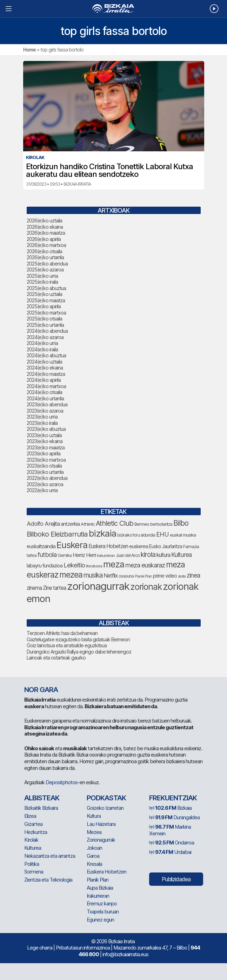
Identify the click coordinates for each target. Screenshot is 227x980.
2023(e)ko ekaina (45, 441)
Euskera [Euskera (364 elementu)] (72, 545)
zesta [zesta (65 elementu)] (182, 576)
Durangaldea (174, 817)
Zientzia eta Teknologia (48, 880)
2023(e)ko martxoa (46, 460)
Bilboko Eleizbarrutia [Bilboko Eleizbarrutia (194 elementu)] (57, 534)
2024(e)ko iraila (42, 349)
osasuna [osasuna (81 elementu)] (126, 576)
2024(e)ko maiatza (46, 374)
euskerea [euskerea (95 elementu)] (139, 546)
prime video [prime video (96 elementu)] (165, 576)
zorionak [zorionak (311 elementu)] (146, 587)
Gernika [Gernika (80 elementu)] (65, 555)
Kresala (94, 864)
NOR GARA (41, 690)
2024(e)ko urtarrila (45, 398)
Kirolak (31, 840)
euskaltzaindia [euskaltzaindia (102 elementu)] (41, 546)
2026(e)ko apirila (44, 239)
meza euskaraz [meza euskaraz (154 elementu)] (145, 565)
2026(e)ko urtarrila (45, 257)
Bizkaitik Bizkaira (41, 808)
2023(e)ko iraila (42, 423)
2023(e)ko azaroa (45, 411)
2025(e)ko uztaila (44, 294)
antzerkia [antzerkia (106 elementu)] (70, 524)
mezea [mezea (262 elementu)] (71, 575)
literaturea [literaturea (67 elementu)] (94, 566)
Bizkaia (170, 808)
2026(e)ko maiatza (46, 233)
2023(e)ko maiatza (46, 447)
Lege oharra (40, 948)
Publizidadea (176, 879)
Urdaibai (170, 852)
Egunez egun (100, 920)
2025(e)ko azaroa (45, 270)
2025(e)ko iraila (42, 282)
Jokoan (94, 848)
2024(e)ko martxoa (46, 386)
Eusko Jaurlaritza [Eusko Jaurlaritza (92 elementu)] (166, 546)
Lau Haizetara (101, 824)
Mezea (94, 832)
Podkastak (106, 798)
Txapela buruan (103, 912)
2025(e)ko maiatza (46, 300)
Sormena (34, 872)
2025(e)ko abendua (47, 264)
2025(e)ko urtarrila (45, 325)
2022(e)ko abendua (47, 478)
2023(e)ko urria (42, 417)
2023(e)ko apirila (44, 453)
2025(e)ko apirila (44, 306)
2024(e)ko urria (42, 343)
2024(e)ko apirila (44, 380)
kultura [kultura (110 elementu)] (163, 555)
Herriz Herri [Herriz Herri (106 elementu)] (84, 555)
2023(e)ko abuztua (46, 429)
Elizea (30, 816)
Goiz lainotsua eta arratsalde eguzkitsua (67, 645)
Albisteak (42, 798)
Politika (32, 864)
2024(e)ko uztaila (44, 362)
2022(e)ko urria (42, 490)
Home (29, 50)
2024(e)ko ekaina (45, 368)
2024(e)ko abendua (47, 331)
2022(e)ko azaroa (45, 484)
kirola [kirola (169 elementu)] (148, 555)
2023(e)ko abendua (47, 404)
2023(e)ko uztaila (44, 435)
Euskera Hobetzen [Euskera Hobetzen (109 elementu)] (108, 546)
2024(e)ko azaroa (45, 337)
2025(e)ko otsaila (44, 319)
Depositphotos (62, 782)
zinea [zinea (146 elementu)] (193, 575)
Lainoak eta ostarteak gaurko (56, 658)
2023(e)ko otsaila (44, 466)
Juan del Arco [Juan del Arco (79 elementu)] (128, 555)
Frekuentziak (173, 798)
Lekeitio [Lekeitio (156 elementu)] (74, 565)
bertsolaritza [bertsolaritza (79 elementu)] (161, 524)
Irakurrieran (98, 896)
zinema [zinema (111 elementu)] (34, 588)
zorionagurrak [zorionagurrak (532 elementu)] (98, 586)
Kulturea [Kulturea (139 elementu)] (181, 555)
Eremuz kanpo (102, 903)
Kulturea (33, 848)
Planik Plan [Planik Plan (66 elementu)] (143, 576)
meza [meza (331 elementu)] (114, 564)
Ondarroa (172, 843)
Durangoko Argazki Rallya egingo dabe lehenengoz (79, 652)
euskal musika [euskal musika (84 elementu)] (183, 535)
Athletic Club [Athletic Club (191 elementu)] (115, 523)
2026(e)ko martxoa (46, 245)
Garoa (93, 856)
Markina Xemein (170, 830)
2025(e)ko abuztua (46, 288)
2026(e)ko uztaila (44, 220)
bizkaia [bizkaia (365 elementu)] (102, 533)
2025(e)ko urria (42, 276)
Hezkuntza (36, 832)
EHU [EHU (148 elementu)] (162, 534)
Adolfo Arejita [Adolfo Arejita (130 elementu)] (43, 524)
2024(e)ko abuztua (46, 355)
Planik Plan (98, 880)
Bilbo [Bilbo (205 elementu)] (181, 523)
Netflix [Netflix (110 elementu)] (111, 576)
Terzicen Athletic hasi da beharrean (62, 633)
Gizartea (33, 824)
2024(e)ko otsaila (44, 392)
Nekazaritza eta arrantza (50, 856)
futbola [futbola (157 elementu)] (47, 554)
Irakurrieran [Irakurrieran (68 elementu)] (106, 555)
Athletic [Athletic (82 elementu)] (88, 524)
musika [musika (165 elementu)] (93, 575)
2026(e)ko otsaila (44, 251)
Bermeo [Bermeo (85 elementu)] (142, 524)
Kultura (94, 816)
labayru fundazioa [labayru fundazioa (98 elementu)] (45, 565)
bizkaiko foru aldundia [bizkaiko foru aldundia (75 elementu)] (136, 535)
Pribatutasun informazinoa (83, 948)
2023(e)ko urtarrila (45, 472)
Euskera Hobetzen (106, 872)
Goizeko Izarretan (105, 808)
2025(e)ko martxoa (46, 313)
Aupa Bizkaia (100, 888)
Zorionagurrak (101, 840)
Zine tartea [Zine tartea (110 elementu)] (54, 588)
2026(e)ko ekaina (45, 227)
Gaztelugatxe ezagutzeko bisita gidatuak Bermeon (78, 639)
